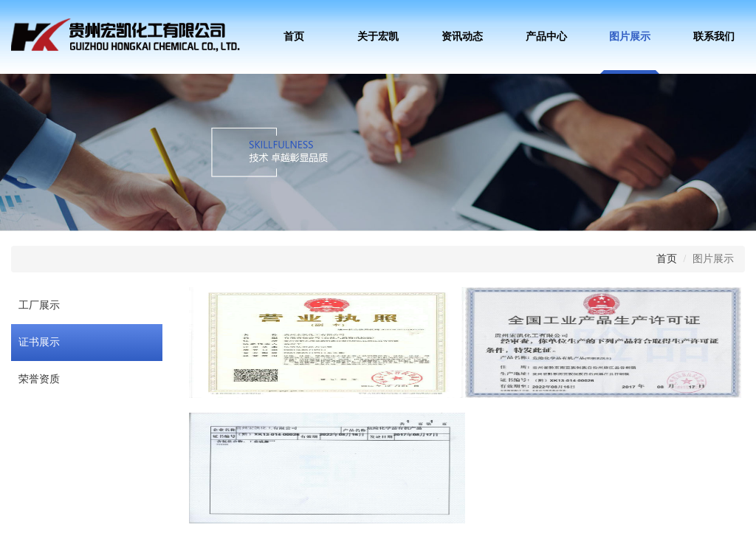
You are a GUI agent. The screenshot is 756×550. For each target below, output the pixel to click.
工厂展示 (39, 305)
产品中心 (546, 37)
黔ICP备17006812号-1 (336, 526)
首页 (294, 37)
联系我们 (714, 37)
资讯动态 (462, 37)
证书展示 (39, 342)
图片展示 (630, 37)
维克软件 (444, 526)
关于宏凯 (378, 37)
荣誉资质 (39, 379)
